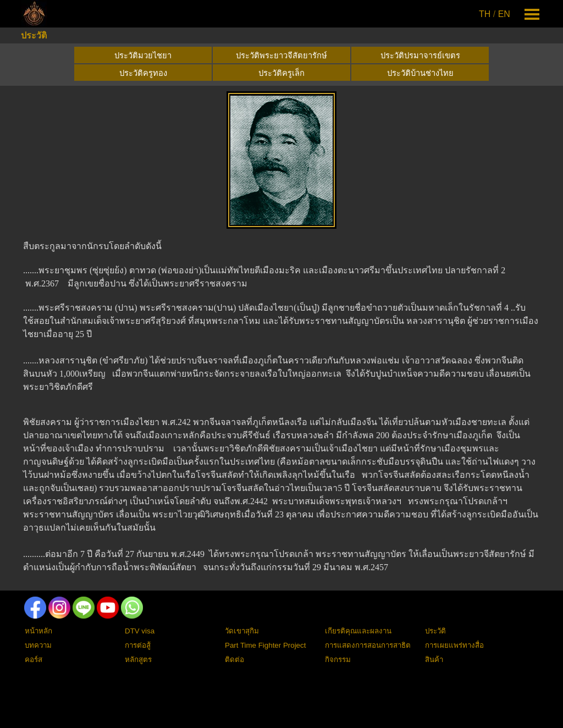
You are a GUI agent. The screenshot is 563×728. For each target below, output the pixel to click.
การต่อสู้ (138, 645)
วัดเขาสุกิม (242, 631)
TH (485, 14)
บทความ (38, 645)
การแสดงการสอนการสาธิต (368, 645)
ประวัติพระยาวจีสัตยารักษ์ (281, 56)
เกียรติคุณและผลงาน (358, 631)
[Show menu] (532, 14)
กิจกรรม (338, 660)
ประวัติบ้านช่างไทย (420, 73)
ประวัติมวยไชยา (143, 56)
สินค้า (434, 660)
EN (504, 14)
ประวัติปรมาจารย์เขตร (420, 56)
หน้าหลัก (38, 631)
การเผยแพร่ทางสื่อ (454, 645)
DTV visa (140, 631)
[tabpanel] (495, 14)
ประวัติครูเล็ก (281, 73)
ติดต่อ (234, 660)
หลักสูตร (138, 660)
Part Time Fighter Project (265, 645)
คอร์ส (34, 660)
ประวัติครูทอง (143, 73)
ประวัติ (34, 35)
